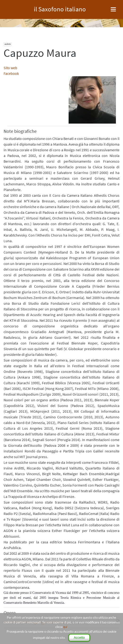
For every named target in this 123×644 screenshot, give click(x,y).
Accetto (79, 638)
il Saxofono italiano (60, 8)
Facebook (11, 73)
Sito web (10, 68)
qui (65, 627)
